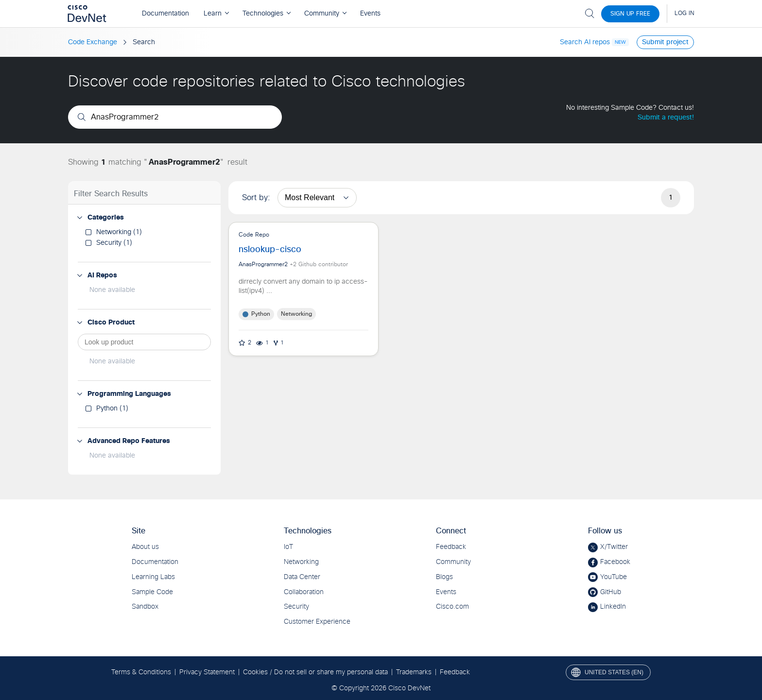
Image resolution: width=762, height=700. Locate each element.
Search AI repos (585, 42)
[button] (80, 218)
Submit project (665, 42)
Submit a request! (666, 118)
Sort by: (256, 198)
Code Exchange (93, 42)
